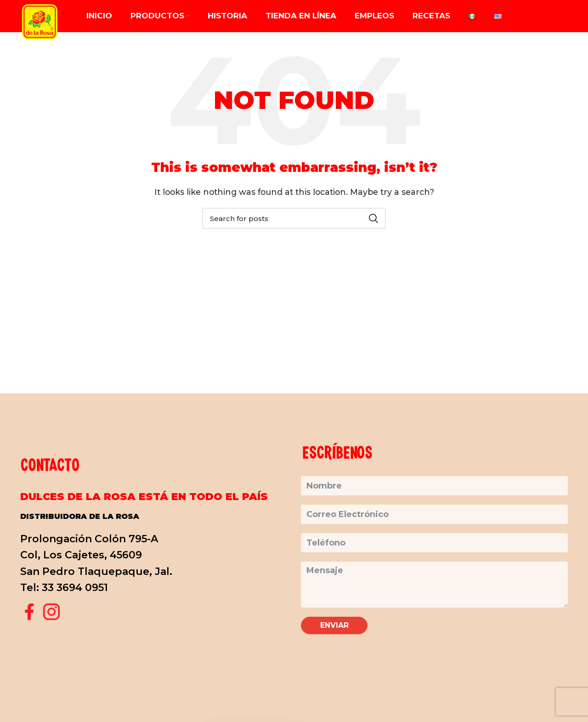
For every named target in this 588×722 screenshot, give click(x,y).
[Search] (294, 218)
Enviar (334, 625)
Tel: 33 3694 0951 (64, 588)
